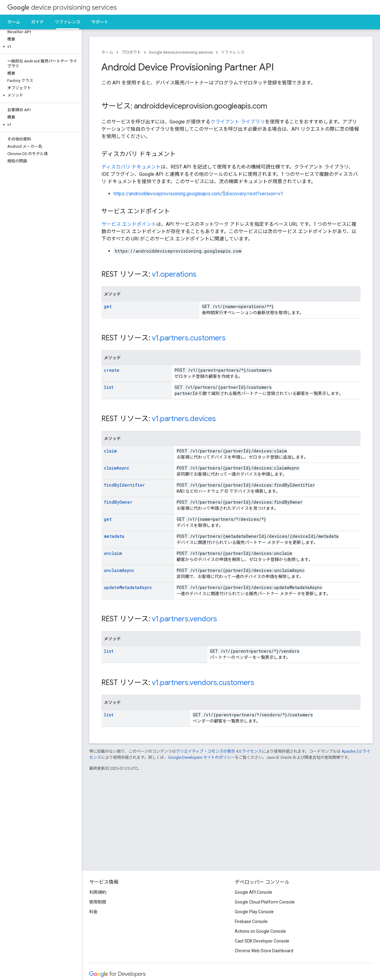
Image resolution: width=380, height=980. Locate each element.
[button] (40, 47)
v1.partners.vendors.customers (203, 683)
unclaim (113, 553)
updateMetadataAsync (128, 587)
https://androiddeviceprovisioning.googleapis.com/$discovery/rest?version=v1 (198, 194)
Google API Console (253, 892)
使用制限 (98, 902)
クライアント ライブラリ (238, 122)
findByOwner (118, 502)
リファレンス (233, 52)
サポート (100, 22)
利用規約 (98, 892)
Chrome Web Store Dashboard (264, 951)
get (108, 306)
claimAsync (117, 468)
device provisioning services (62, 7)
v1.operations (174, 274)
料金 (93, 912)
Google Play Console (254, 912)
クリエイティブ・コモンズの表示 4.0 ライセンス (219, 751)
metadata (114, 536)
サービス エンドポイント (129, 224)
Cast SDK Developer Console (262, 941)
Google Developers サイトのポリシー (201, 757)
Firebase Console (251, 921)
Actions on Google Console (260, 931)
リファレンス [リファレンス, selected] (68, 22)
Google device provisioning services (181, 52)
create (112, 370)
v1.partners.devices (184, 419)
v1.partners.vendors (185, 619)
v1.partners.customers (189, 338)
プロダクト (131, 52)
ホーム (14, 22)
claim (110, 451)
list (109, 387)
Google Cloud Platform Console (265, 902)
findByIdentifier (124, 485)
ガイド (37, 22)
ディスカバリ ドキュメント (131, 167)
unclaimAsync (119, 570)
